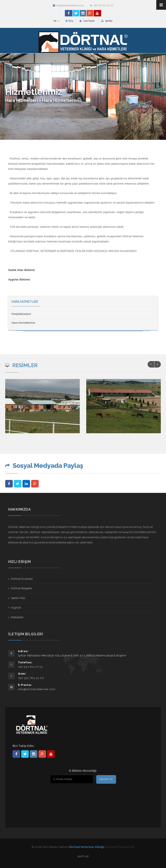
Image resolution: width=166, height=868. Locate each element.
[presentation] (40, 795)
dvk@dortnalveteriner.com (68, 5)
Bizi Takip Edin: (23, 746)
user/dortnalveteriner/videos (51, 754)
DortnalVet (25, 754)
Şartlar (107, 21)
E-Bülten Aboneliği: (83, 771)
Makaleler (17, 617)
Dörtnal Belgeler (22, 588)
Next (158, 364)
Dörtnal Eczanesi (22, 579)
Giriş (69, 21)
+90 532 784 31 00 (31, 678)
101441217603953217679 (42, 754)
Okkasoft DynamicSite (120, 847)
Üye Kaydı (87, 21)
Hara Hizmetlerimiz (23, 323)
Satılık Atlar (18, 598)
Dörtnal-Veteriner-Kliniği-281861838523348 (16, 754)
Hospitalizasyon (21, 314)
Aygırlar (16, 608)
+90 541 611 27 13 (102, 5)
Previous (151, 364)
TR (56, 21)
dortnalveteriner (34, 754)
